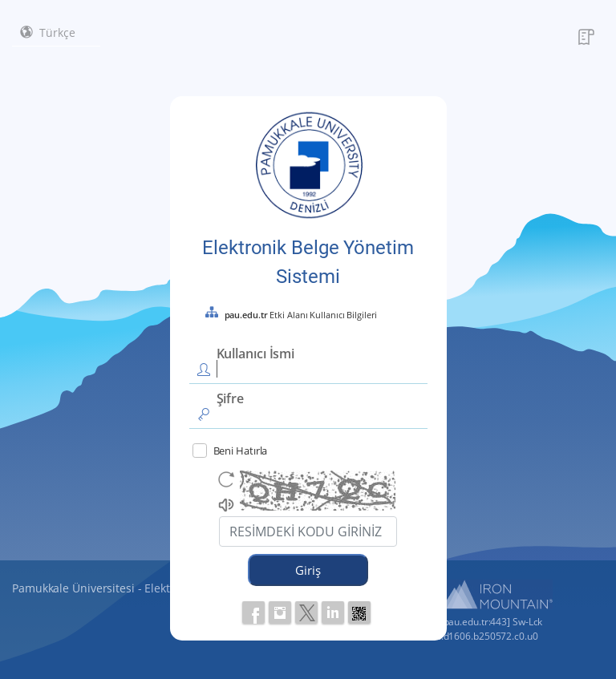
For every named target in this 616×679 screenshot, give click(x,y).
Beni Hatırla (230, 451)
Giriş (308, 570)
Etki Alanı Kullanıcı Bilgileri (301, 315)
